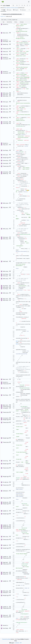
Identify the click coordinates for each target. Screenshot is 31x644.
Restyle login (6, 158)
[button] (10, 33)
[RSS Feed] (13, 5)
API (21, 643)
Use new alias (6, 59)
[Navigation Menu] (29, 2)
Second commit (7, 24)
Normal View (9, 22)
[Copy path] (11, 16)
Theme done (6, 49)
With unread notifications (9, 93)
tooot (8, 5)
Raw (4, 22)
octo (4, 5)
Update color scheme (8, 511)
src (5, 16)
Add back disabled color (9, 491)
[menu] (12, 643)
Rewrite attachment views (9, 574)
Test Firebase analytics (8, 41)
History (16, 22)
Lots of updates (7, 123)
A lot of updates (7, 54)
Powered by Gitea (6, 639)
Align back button (7, 562)
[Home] (3, 2)
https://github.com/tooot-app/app (11, 8)
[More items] (29, 10)
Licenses (17, 643)
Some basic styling (7, 122)
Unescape (22, 22)
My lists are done (7, 502)
